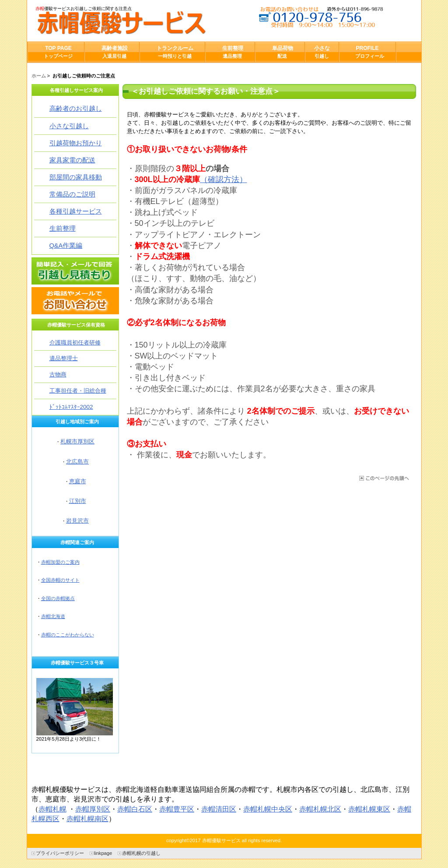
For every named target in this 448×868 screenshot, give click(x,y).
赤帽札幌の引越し (141, 853)
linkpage (103, 853)
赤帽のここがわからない (68, 635)
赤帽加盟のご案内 (60, 562)
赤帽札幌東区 (369, 809)
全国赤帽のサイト (60, 580)
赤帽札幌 (52, 809)
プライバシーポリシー (60, 853)
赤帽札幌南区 (87, 819)
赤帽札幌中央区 (268, 809)
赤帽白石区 (135, 809)
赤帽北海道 (53, 616)
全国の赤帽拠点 (58, 598)
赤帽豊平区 (177, 809)
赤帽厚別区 (93, 809)
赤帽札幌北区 (320, 809)
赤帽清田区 (219, 809)
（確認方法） (224, 179)
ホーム (39, 76)
